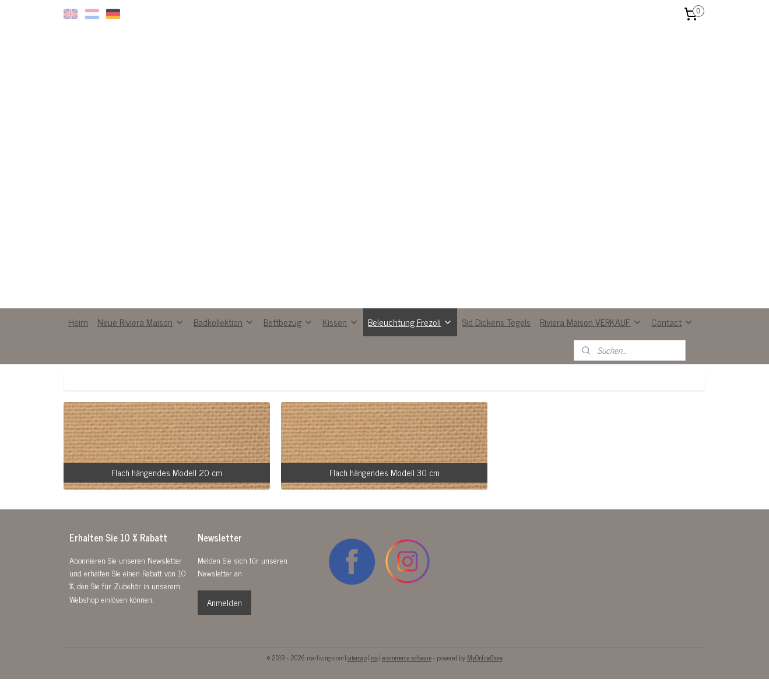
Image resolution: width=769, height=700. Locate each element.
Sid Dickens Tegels (496, 322)
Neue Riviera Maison (141, 322)
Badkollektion (224, 322)
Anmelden (224, 602)
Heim (78, 322)
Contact (672, 322)
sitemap (357, 657)
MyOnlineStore (485, 657)
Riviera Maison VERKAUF (591, 322)
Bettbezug (288, 322)
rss (374, 657)
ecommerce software (407, 657)
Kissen (340, 322)
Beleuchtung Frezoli (410, 322)
